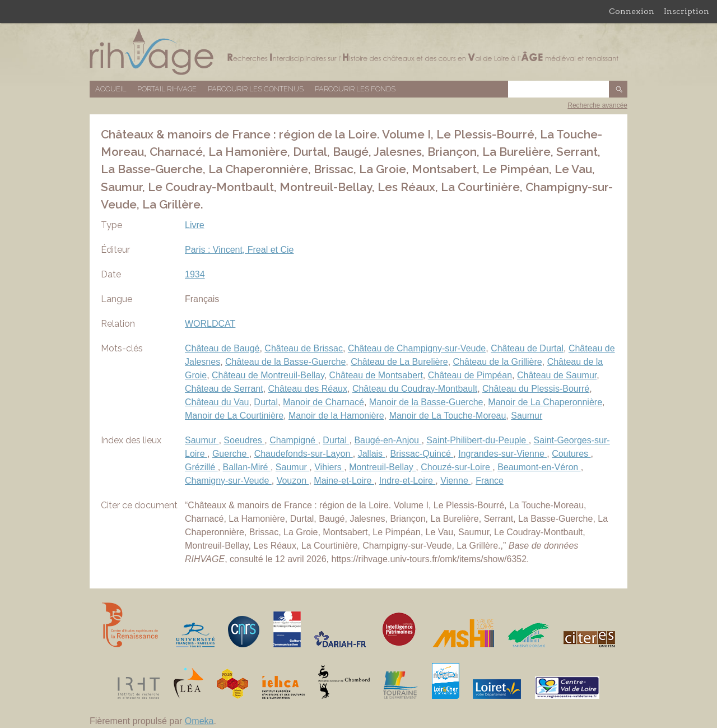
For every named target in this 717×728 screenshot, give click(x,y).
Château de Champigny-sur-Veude (417, 348)
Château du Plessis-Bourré (536, 389)
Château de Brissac (304, 348)
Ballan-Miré (247, 467)
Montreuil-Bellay (382, 467)
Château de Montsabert (376, 375)
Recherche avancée (597, 105)
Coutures (571, 454)
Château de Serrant (224, 389)
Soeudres (244, 440)
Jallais (372, 454)
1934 (195, 274)
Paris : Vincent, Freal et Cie (239, 250)
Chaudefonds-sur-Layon (304, 454)
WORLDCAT (210, 324)
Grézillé (201, 467)
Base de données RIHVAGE (358, 52)
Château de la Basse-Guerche (285, 362)
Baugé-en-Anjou (388, 440)
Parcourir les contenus (256, 89)
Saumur (527, 416)
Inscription (686, 11)
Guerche (231, 454)
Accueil (111, 89)
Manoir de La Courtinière (234, 416)
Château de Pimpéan (470, 375)
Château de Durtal (527, 348)
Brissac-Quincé (422, 454)
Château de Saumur (557, 375)
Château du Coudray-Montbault (415, 389)
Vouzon (293, 481)
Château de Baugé (222, 348)
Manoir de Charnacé (323, 402)
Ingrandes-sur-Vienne (502, 454)
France (490, 481)
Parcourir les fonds (355, 89)
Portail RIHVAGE (167, 89)
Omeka (199, 721)
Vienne (455, 481)
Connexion (632, 11)
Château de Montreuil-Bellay (268, 375)
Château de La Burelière (399, 362)
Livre (195, 225)
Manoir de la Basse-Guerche (426, 402)
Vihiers (329, 467)
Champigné (294, 440)
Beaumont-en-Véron (539, 467)
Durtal (266, 402)
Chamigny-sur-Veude (228, 481)
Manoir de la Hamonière (336, 416)
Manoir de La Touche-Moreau (448, 416)
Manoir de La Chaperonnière (545, 402)
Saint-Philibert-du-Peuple (477, 440)
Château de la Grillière (498, 362)
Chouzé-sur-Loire (457, 467)
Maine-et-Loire (344, 481)
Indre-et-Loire (408, 481)
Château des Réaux (308, 389)
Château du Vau (217, 402)
